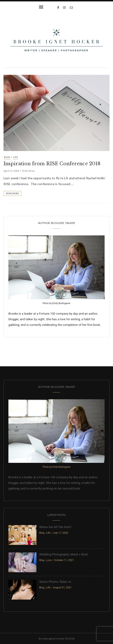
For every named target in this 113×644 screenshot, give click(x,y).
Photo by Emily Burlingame (57, 303)
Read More (12, 193)
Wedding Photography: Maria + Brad (63, 554)
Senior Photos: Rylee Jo (55, 582)
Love (49, 560)
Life (16, 157)
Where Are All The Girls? (55, 527)
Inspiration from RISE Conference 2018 (52, 164)
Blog (7, 157)
